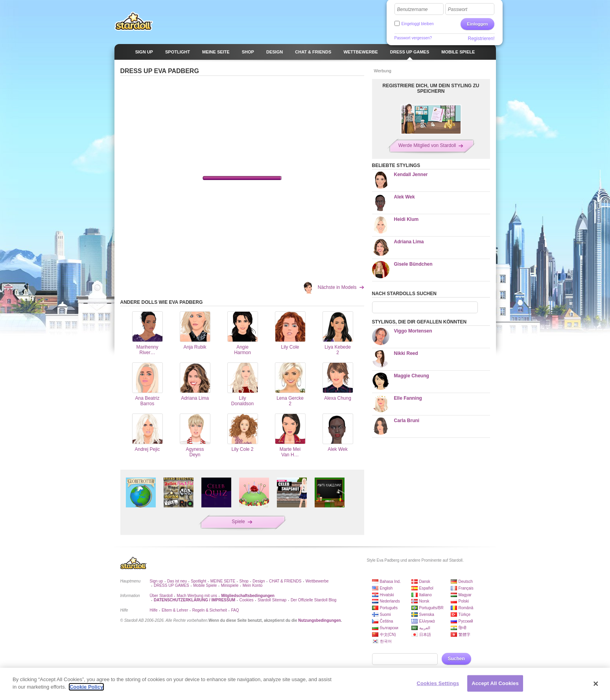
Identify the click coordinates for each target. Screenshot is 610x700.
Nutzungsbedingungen (319, 620)
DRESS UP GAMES (171, 585)
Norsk (424, 601)
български (389, 628)
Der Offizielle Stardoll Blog (314, 600)
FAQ (235, 610)
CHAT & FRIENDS (285, 581)
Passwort (458, 9)
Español (426, 588)
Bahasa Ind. (390, 581)
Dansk (425, 581)
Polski (464, 601)
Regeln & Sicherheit (210, 610)
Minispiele (230, 585)
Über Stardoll (161, 596)
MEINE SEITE (223, 581)
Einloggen (477, 24)
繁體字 (464, 635)
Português (389, 608)
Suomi (385, 615)
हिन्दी (463, 628)
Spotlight (198, 581)
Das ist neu (177, 581)
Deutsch (466, 581)
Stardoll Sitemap (272, 600)
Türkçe (465, 615)
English (386, 588)
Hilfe (154, 610)
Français (466, 588)
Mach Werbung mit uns (197, 596)
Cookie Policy (86, 687)
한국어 (386, 641)
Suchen (456, 659)
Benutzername (413, 9)
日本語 (425, 635)
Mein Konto (253, 585)
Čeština (387, 621)
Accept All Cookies (495, 683)
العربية (425, 628)
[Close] (596, 684)
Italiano (426, 595)
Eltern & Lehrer (175, 610)
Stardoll (134, 21)
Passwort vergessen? (413, 38)
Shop (244, 581)
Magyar (465, 595)
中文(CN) (388, 635)
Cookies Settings (438, 683)
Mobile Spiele (205, 585)
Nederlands (390, 601)
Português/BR (431, 608)
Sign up (157, 581)
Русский (466, 621)
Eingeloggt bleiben (418, 24)
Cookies (246, 600)
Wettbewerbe (317, 581)
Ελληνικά (427, 621)
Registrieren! (481, 39)
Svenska (427, 615)
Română (466, 608)
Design (259, 581)
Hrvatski (387, 595)
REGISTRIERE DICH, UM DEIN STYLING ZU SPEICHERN (431, 88)
